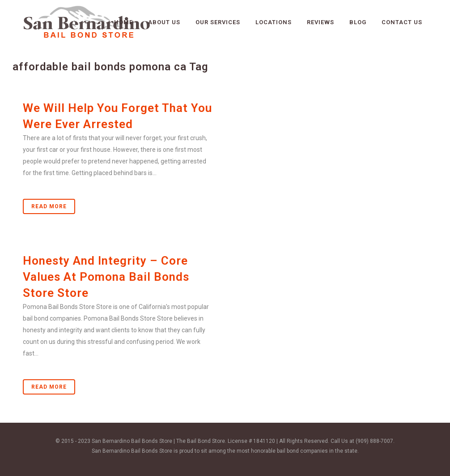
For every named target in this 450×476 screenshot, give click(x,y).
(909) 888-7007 (374, 441)
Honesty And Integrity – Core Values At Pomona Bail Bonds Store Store (106, 277)
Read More (49, 206)
